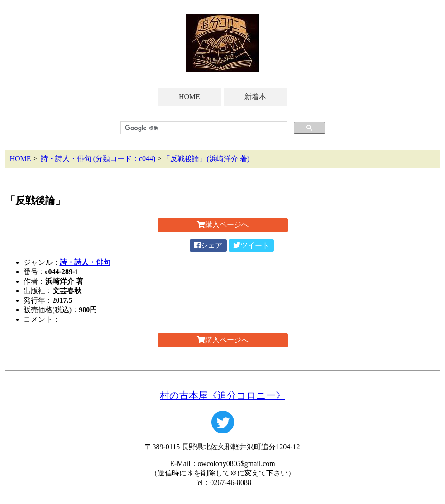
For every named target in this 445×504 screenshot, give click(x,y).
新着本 (255, 97)
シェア (208, 245)
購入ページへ (223, 225)
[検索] (203, 128)
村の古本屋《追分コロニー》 (222, 395)
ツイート (251, 245)
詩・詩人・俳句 (85, 262)
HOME (189, 97)
